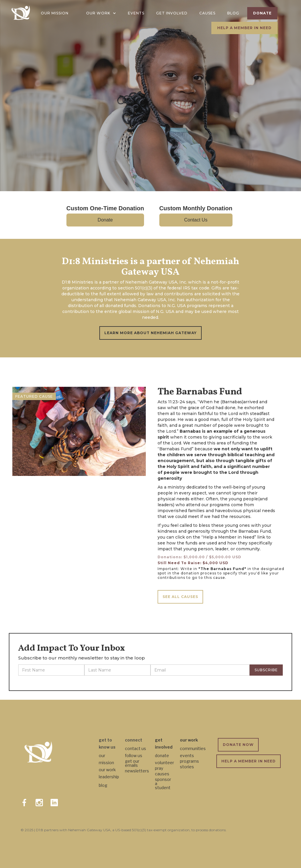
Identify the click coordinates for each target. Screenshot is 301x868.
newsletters (137, 771)
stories (187, 767)
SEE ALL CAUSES (180, 597)
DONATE (262, 13)
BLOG (233, 13)
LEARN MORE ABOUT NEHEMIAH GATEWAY (150, 333)
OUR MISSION (55, 13)
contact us (136, 748)
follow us (134, 755)
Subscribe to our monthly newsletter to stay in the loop (82, 658)
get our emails (132, 763)
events (187, 755)
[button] (101, 13)
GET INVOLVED (172, 13)
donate (162, 755)
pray (159, 768)
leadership (109, 777)
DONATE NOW (238, 745)
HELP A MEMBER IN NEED (244, 28)
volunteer (164, 763)
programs (189, 761)
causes (162, 774)
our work (107, 770)
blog (103, 785)
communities (193, 748)
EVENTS (136, 13)
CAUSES (207, 13)
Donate (105, 220)
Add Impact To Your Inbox (72, 648)
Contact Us (196, 220)
